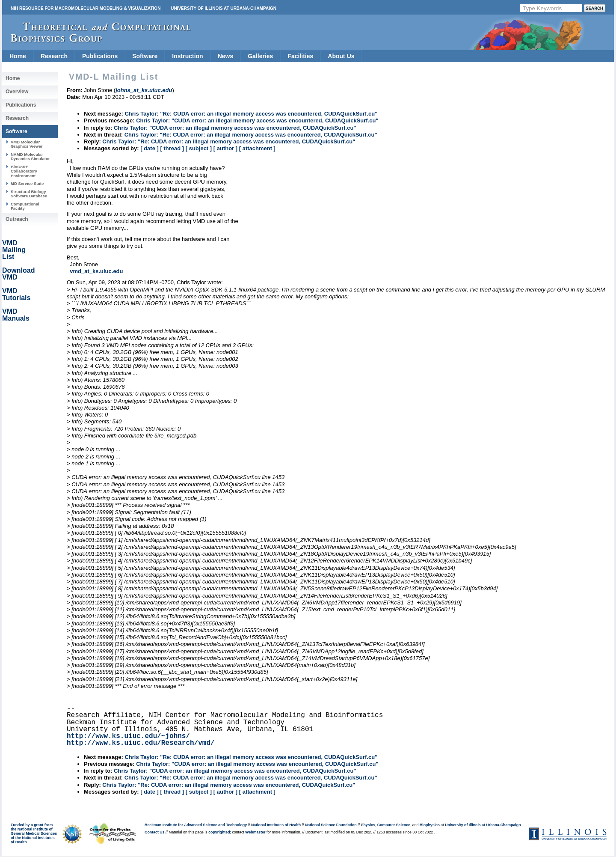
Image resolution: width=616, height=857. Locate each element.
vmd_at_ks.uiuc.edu (96, 271)
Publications (100, 56)
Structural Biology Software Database (29, 194)
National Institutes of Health (276, 825)
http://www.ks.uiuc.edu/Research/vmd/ (141, 743)
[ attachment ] (257, 148)
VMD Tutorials (16, 294)
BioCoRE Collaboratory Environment (24, 171)
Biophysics (430, 825)
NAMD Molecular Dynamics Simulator (30, 156)
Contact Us (154, 832)
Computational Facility (25, 206)
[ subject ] (199, 148)
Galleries (260, 56)
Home (18, 56)
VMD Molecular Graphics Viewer (27, 144)
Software (145, 56)
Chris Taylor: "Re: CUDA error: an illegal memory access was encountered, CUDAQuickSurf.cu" (251, 114)
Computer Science (394, 825)
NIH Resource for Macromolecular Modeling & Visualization (86, 8)
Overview (17, 92)
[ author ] (225, 148)
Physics (368, 825)
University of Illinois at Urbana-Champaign (224, 8)
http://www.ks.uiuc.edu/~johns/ (128, 736)
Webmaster (255, 832)
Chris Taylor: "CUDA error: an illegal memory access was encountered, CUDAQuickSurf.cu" (257, 121)
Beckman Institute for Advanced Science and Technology (196, 825)
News (226, 56)
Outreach (17, 219)
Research (54, 56)
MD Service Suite (27, 183)
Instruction (187, 56)
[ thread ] (172, 148)
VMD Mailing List (14, 250)
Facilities (300, 56)
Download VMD (18, 274)
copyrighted (219, 832)
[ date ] (150, 148)
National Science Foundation (331, 825)
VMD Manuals (16, 315)
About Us (341, 56)
